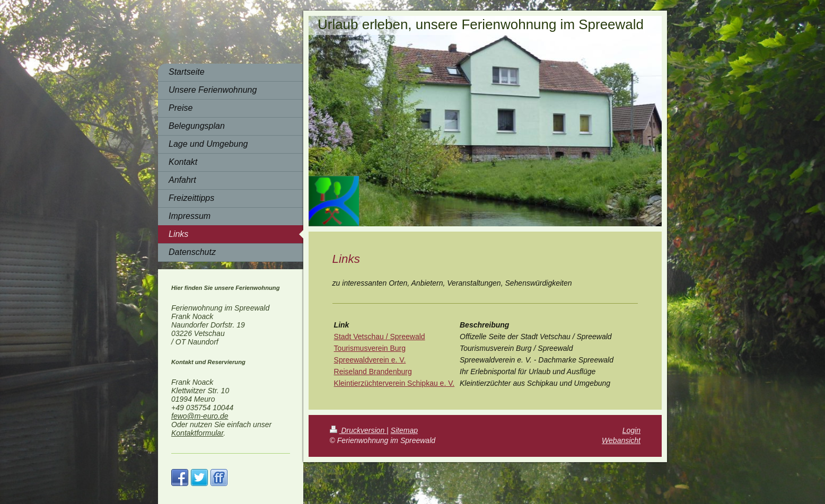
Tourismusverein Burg (370, 348)
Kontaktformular (197, 433)
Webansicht (621, 440)
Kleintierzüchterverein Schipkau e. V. (394, 383)
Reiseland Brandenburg (373, 372)
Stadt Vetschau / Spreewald (380, 337)
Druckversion (358, 430)
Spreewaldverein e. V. (370, 360)
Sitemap (404, 430)
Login (631, 430)
